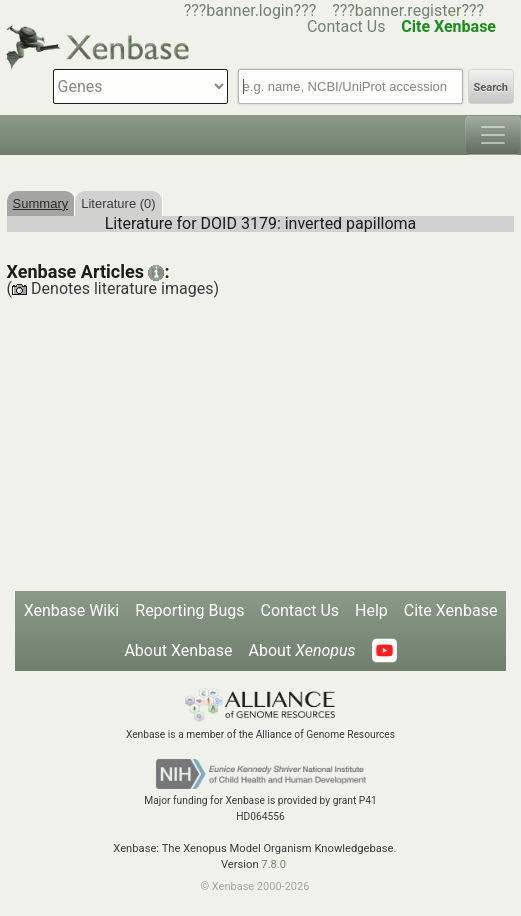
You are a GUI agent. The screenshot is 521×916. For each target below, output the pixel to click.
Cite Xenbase (451, 610)
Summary (41, 203)
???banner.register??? (408, 10)
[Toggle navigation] (493, 135)
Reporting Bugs (189, 610)
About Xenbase (178, 650)
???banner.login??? (250, 10)
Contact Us (299, 610)
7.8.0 (273, 864)
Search (491, 87)
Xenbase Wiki (72, 610)
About (302, 650)
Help (371, 610)
